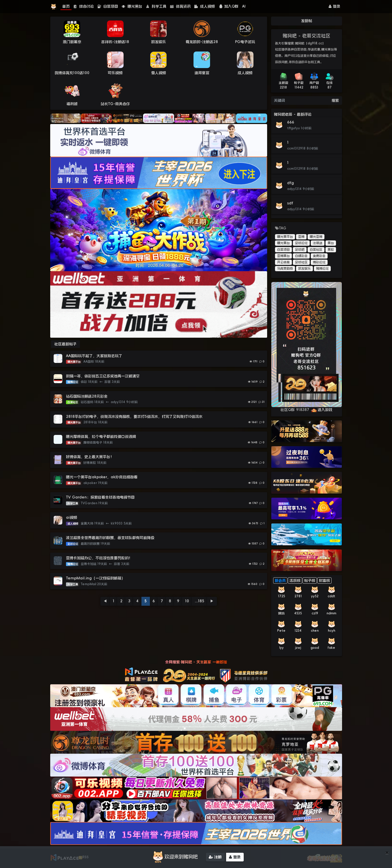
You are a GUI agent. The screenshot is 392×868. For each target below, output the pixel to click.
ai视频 (72, 517)
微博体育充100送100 (72, 73)
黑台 (331, 243)
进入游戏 (321, 410)
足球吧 (300, 250)
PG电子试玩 (245, 42)
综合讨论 (84, 6)
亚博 (301, 237)
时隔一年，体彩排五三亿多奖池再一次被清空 (103, 376)
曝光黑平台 (285, 237)
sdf (290, 203)
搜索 (335, 100)
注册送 (318, 243)
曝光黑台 (132, 6)
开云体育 (283, 262)
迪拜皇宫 (202, 73)
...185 (200, 601)
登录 (334, 6)
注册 (215, 857)
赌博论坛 (322, 269)
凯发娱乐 (159, 42)
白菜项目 (108, 6)
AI (244, 6)
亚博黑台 (283, 256)
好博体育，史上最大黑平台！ (90, 457)
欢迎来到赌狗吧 (175, 857)
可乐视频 (115, 73)
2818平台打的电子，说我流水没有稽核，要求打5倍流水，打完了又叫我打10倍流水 (134, 417)
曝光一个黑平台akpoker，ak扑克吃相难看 (102, 477)
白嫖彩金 (301, 256)
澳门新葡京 (72, 42)
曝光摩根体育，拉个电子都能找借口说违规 (101, 436)
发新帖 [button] (307, 21)
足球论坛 (301, 243)
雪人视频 (159, 73)
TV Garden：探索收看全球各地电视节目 (100, 497)
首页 (66, 6)
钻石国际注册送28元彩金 (87, 396)
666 (291, 122)
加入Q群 (228, 6)
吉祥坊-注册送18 (115, 42)
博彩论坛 (319, 262)
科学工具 (156, 6)
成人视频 (205, 6)
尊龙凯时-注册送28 (202, 42)
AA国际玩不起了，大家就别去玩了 (94, 356)
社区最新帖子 (65, 344)
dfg (291, 183)
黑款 (331, 250)
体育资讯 (180, 6)
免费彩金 (319, 256)
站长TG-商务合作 (115, 104)
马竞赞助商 (285, 269)
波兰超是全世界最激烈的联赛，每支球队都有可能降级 (110, 538)
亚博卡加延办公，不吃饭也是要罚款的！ (99, 558)
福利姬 (72, 104)
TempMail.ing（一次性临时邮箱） (95, 578)
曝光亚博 (316, 237)
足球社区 (301, 262)
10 (187, 601)
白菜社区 (316, 250)
